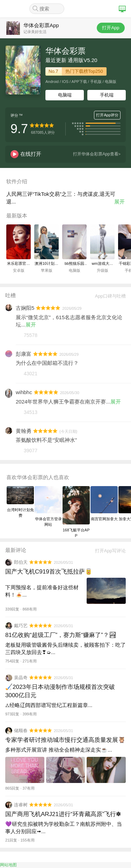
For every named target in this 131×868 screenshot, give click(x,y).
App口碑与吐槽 (108, 296)
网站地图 (8, 865)
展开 (119, 202)
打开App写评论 (108, 551)
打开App (111, 28)
